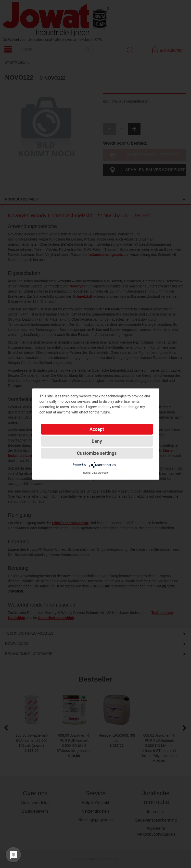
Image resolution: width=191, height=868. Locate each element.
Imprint (86, 473)
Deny (97, 441)
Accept (97, 429)
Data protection (101, 473)
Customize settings (97, 453)
